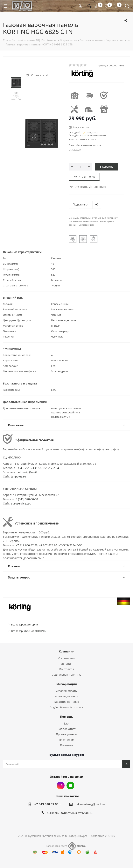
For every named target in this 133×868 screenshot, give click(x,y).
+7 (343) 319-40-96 (70, 545)
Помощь (66, 717)
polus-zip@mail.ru (28, 472)
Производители (66, 734)
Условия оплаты (66, 691)
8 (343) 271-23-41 (27, 468)
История (67, 664)
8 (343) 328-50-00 (27, 499)
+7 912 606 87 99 (27, 545)
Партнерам (66, 740)
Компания (67, 651)
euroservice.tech (22, 503)
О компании (66, 658)
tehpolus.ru (18, 476)
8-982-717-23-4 (49, 468)
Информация (67, 684)
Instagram (61, 785)
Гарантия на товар (66, 702)
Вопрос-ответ (67, 729)
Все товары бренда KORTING (28, 631)
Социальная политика (67, 674)
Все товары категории (24, 624)
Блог (67, 723)
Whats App (70, 785)
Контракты (67, 669)
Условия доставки (67, 696)
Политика (66, 745)
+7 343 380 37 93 (46, 804)
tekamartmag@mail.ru (90, 804)
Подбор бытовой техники (66, 707)
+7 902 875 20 (48, 545)
